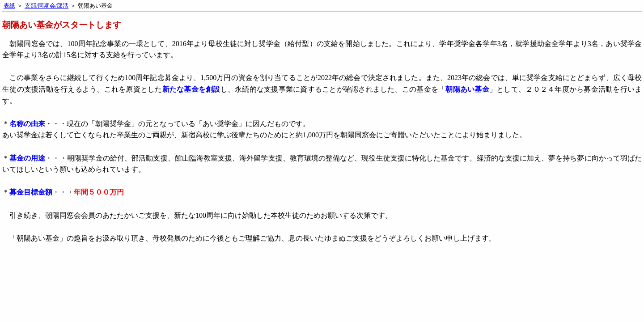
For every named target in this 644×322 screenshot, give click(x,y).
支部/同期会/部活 (47, 6)
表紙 (9, 6)
